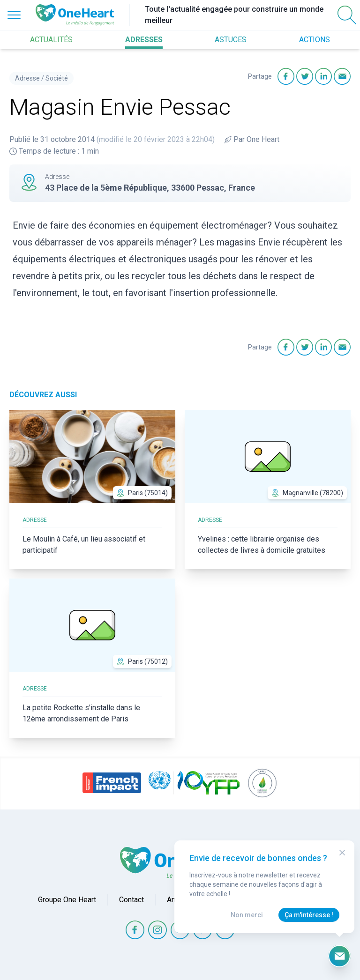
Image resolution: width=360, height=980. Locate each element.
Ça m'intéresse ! (309, 915)
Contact (131, 900)
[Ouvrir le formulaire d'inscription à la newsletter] (339, 956)
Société (57, 78)
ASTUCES (231, 40)
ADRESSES (144, 40)
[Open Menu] (14, 15)
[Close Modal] (342, 853)
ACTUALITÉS (51, 40)
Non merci (247, 915)
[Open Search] (347, 15)
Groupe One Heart (67, 900)
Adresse (27, 78)
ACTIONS (315, 40)
